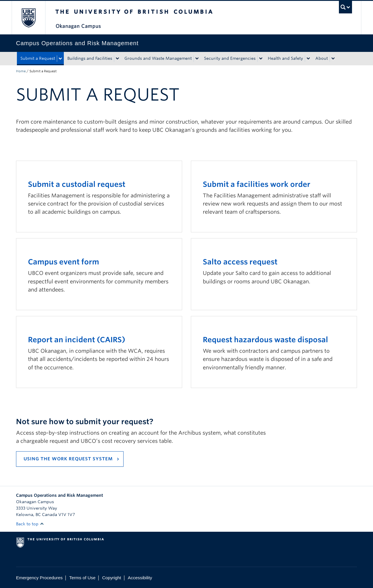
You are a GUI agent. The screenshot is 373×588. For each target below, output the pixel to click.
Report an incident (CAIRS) (77, 340)
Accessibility (140, 578)
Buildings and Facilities (90, 58)
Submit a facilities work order (257, 184)
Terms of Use (82, 578)
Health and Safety (285, 58)
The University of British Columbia (28, 18)
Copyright (111, 578)
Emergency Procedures (39, 578)
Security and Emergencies (230, 58)
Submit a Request (38, 58)
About (322, 58)
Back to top (30, 524)
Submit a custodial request (77, 184)
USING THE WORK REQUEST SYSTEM (68, 459)
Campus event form (64, 262)
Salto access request (240, 262)
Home (21, 71)
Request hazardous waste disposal (265, 340)
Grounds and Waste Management (158, 58)
